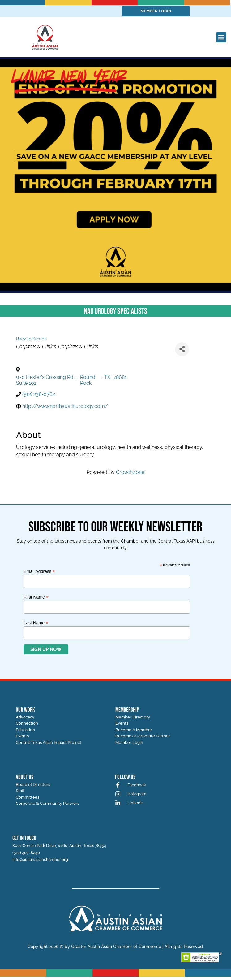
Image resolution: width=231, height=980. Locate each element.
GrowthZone (130, 472)
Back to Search (31, 339)
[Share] (182, 349)
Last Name (36, 623)
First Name (36, 597)
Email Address (39, 571)
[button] (221, 37)
